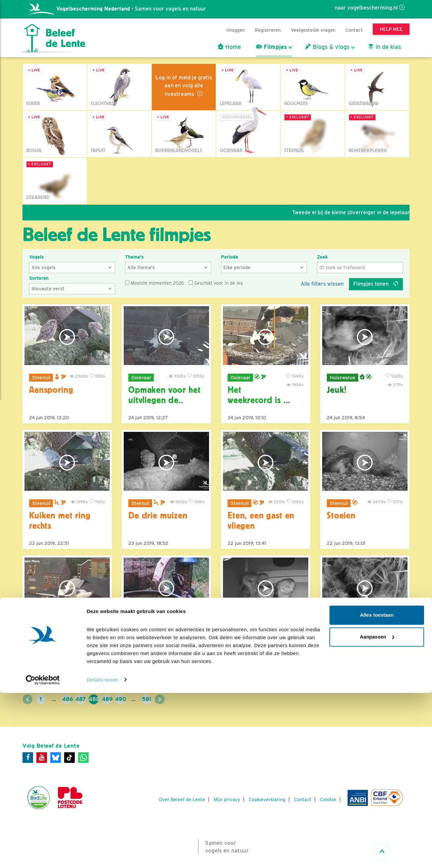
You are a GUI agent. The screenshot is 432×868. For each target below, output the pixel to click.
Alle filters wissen (322, 284)
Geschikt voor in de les (216, 283)
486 (67, 699)
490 (120, 699)
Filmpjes (271, 47)
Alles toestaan (377, 790)
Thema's (134, 257)
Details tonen (102, 855)
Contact (354, 30)
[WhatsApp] (83, 758)
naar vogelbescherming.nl (366, 8)
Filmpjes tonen (376, 284)
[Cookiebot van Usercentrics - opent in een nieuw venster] (43, 855)
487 (80, 699)
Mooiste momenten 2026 (154, 283)
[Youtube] (42, 758)
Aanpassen (377, 812)
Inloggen (236, 30)
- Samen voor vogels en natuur (117, 9)
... (54, 699)
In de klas (385, 47)
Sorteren (39, 278)
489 (107, 699)
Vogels (37, 257)
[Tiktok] (69, 758)
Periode (230, 257)
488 (94, 699)
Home (229, 47)
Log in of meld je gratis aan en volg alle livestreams (184, 86)
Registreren (268, 30)
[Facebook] (28, 758)
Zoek (322, 257)
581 (147, 699)
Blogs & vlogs (327, 47)
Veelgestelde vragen (313, 30)
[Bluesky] (56, 758)
